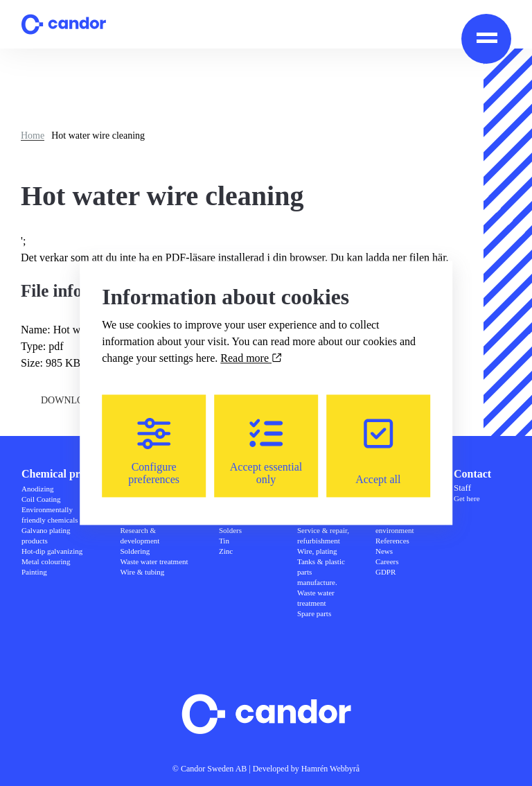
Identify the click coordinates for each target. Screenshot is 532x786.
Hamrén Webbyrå (330, 769)
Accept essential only (266, 452)
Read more (251, 359)
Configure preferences (154, 452)
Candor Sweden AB (214, 769)
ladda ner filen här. (407, 257)
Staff (462, 488)
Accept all (378, 452)
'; (242, 251)
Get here (467, 498)
